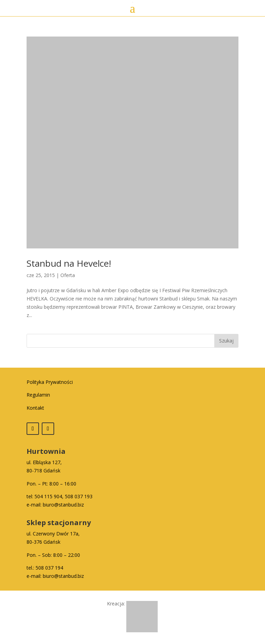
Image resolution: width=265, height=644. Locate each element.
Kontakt (35, 408)
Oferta (68, 275)
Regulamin (38, 395)
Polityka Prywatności (50, 382)
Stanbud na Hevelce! (69, 263)
